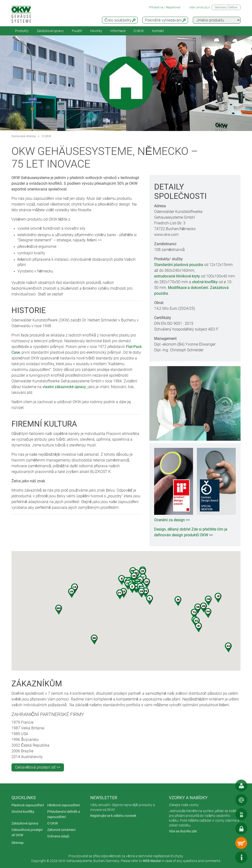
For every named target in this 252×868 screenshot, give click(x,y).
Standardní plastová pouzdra (179, 265)
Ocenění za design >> (172, 520)
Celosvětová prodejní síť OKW (27, 832)
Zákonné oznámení (61, 830)
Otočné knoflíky (23, 812)
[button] (228, 648)
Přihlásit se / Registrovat (165, 7)
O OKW (47, 136)
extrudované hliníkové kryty (177, 276)
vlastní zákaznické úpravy (64, 387)
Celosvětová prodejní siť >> (38, 767)
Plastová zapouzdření (28, 805)
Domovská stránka (24, 136)
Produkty (22, 31)
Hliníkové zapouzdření (63, 805)
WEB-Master (152, 861)
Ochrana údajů (58, 836)
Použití (77, 31)
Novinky (96, 31)
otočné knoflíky (205, 282)
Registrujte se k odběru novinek (113, 816)
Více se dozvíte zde (183, 831)
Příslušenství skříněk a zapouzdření (64, 814)
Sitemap (18, 843)
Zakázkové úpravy (50, 31)
